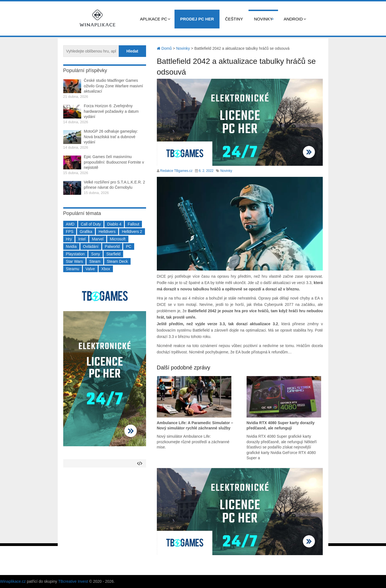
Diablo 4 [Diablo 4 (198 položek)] (114, 224)
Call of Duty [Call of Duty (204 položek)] (91, 224)
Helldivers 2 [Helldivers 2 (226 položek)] (132, 232)
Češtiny (234, 19)
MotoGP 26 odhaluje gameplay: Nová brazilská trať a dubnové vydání (111, 137)
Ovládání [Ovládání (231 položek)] (91, 246)
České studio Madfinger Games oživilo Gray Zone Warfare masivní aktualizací (113, 86)
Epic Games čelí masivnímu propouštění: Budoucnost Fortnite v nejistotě (114, 162)
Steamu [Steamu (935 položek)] (73, 269)
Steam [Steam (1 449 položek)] (95, 261)
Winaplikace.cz (13, 581)
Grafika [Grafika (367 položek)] (86, 232)
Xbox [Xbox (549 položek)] (106, 269)
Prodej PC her (197, 19)
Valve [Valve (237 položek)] (90, 269)
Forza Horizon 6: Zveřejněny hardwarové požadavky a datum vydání (111, 111)
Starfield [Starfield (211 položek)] (113, 254)
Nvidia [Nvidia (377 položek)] (71, 246)
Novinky (263, 19)
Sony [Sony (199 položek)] (96, 254)
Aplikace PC (154, 19)
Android (293, 19)
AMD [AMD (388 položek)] (70, 224)
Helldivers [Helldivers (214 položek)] (107, 232)
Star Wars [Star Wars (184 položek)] (75, 261)
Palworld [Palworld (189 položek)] (112, 246)
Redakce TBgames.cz (176, 171)
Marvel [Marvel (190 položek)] (98, 239)
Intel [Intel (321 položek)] (82, 239)
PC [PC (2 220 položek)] (129, 246)
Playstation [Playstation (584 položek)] (75, 254)
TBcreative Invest (73, 581)
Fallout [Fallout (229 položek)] (133, 224)
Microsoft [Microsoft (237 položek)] (118, 239)
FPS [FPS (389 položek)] (70, 232)
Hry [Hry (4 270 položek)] (69, 239)
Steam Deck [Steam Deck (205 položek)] (117, 261)
